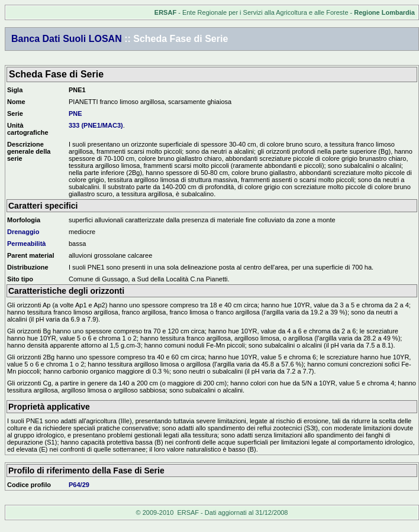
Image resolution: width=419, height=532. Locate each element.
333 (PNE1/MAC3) (96, 125)
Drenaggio (23, 232)
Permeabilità (26, 244)
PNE (75, 113)
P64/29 (79, 485)
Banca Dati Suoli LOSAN (67, 39)
